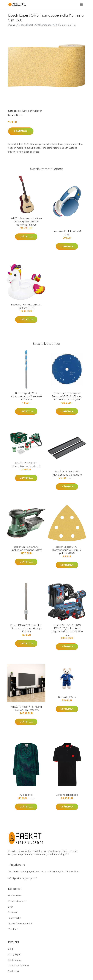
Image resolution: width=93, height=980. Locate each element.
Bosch (39, 111)
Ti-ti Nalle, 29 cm (67, 697)
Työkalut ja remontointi (20, 924)
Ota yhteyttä (15, 954)
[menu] (81, 5)
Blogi (11, 949)
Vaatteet (13, 929)
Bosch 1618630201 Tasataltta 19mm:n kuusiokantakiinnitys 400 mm (26, 628)
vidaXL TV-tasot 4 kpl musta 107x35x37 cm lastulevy (26, 708)
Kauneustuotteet (17, 901)
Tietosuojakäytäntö (18, 966)
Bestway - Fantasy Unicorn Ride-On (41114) (26, 306)
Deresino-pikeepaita (67, 795)
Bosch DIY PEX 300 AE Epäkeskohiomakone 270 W (26, 548)
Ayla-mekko (26, 795)
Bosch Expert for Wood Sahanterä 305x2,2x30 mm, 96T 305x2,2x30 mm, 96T (67, 396)
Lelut (11, 907)
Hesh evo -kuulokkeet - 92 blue (67, 233)
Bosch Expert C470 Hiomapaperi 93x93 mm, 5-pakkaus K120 (67, 550)
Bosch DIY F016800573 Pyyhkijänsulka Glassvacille (67, 473)
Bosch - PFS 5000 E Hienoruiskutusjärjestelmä (26, 465)
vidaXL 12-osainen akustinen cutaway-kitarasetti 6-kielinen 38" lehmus (26, 222)
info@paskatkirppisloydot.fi (23, 878)
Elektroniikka (15, 896)
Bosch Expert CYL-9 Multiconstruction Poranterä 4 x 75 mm (26, 396)
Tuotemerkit (28, 111)
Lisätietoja (21, 131)
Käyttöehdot (15, 960)
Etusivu (12, 25)
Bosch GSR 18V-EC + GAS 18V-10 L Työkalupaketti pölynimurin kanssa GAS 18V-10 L (67, 630)
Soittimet (13, 912)
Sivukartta (13, 971)
